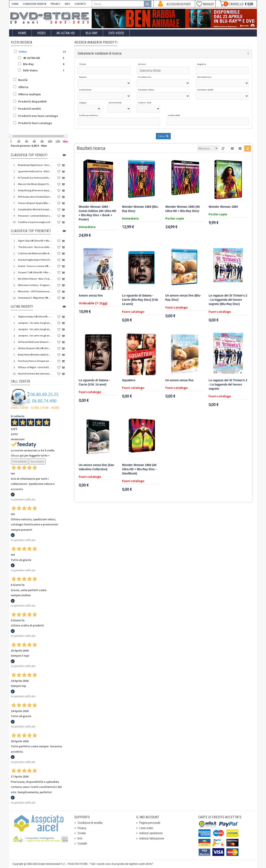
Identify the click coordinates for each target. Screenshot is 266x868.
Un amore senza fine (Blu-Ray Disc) (183, 298)
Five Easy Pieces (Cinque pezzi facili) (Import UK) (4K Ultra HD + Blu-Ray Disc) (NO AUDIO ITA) (35, 361)
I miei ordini (146, 828)
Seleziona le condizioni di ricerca (100, 53)
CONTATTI (80, 4)
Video (41, 33)
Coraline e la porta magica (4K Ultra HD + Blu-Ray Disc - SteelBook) (35, 222)
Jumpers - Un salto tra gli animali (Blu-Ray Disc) (35, 329)
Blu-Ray (92, 33)
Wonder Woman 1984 (223, 207)
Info (80, 838)
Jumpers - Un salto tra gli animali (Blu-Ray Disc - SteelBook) (35, 323)
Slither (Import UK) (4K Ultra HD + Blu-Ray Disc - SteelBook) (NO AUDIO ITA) (35, 348)
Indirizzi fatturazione (152, 838)
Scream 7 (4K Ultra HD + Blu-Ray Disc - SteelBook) (35, 272)
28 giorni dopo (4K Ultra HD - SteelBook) (35, 316)
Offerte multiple (30, 94)
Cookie (82, 833)
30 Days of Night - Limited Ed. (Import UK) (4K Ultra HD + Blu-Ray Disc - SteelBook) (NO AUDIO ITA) (35, 367)
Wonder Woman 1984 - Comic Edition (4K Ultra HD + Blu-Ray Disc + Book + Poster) (98, 213)
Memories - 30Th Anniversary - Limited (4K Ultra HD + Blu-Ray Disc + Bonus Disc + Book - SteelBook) (35, 291)
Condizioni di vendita (90, 823)
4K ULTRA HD (66, 33)
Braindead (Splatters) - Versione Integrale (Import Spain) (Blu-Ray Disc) (35, 165)
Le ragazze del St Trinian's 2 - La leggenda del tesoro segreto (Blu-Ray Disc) (228, 300)
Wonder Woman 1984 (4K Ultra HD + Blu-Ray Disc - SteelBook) (139, 469)
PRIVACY (55, 4)
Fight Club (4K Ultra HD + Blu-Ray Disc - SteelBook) (35, 241)
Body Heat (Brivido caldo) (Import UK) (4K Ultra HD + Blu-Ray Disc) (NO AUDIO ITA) (35, 355)
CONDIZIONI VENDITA (35, 4)
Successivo (37, 461)
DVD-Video (116, 33)
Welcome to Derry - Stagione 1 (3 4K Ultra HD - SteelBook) (35, 285)
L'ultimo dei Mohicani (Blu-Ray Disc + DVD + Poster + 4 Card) (35, 253)
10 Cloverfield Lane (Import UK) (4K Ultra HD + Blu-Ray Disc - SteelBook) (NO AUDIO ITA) (35, 342)
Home (22, 33)
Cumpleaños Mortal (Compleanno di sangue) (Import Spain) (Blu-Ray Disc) (35, 209)
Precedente (19, 461)
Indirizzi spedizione (151, 833)
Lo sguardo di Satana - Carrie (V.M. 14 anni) (94, 382)
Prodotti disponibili (32, 101)
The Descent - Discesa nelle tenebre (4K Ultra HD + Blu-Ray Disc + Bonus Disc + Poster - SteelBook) (35, 247)
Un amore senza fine (179, 380)
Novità (23, 80)
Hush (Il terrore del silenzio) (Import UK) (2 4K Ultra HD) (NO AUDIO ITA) (35, 374)
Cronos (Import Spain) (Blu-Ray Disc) (35, 203)
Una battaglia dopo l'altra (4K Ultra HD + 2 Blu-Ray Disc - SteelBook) (35, 260)
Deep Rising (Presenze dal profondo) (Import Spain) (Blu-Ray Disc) (35, 190)
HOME (15, 4)
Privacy (82, 828)
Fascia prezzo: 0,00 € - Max (29, 146)
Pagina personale (150, 823)
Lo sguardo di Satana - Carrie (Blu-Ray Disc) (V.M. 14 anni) (140, 300)
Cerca (163, 136)
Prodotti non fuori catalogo (38, 116)
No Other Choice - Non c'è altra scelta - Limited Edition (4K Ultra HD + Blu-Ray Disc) (35, 279)
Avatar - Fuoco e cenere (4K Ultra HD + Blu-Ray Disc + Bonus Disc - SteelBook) (35, 266)
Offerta (23, 87)
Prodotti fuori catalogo (35, 123)
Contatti (82, 843)
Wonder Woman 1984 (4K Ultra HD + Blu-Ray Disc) (183, 209)
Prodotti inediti (30, 109)
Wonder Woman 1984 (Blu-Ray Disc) (140, 209)
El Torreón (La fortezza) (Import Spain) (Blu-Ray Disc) (35, 178)
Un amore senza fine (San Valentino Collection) (96, 467)
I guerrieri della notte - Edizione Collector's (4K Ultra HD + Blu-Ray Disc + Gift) (35, 171)
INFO (67, 4)
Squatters (129, 380)
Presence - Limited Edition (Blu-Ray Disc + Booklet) (35, 216)
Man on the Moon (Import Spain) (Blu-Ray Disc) (35, 184)
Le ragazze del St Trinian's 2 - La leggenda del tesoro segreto (228, 385)
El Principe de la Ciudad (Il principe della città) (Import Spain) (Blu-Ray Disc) (35, 197)
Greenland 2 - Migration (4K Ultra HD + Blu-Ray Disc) (35, 298)
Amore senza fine (91, 296)
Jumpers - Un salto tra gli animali (35, 336)
